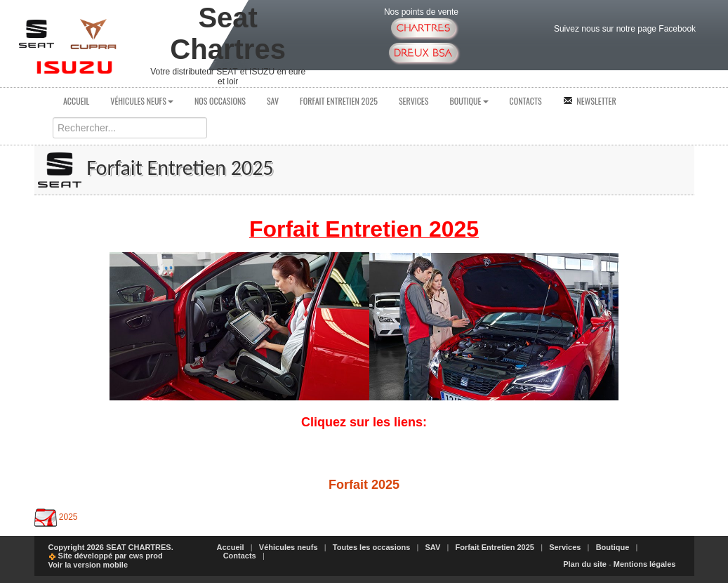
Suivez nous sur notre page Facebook (625, 29)
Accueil (76, 101)
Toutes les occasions (371, 547)
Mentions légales (645, 564)
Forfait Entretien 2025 (339, 101)
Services (414, 101)
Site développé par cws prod (106, 556)
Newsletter (590, 101)
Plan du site (585, 564)
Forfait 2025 (364, 485)
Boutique (469, 101)
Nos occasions (220, 101)
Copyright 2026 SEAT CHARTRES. (111, 547)
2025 (68, 517)
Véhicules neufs (142, 101)
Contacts (526, 101)
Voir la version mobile (88, 565)
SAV (273, 101)
